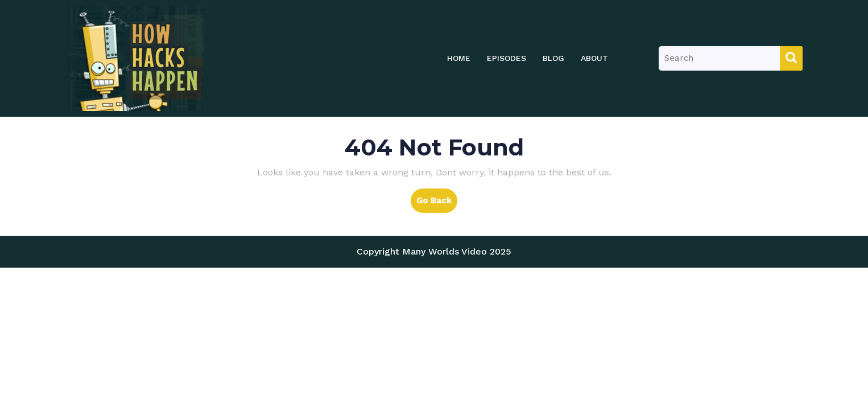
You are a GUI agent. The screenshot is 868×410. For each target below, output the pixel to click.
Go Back (437, 203)
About (594, 58)
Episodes (507, 58)
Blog (553, 58)
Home (459, 58)
